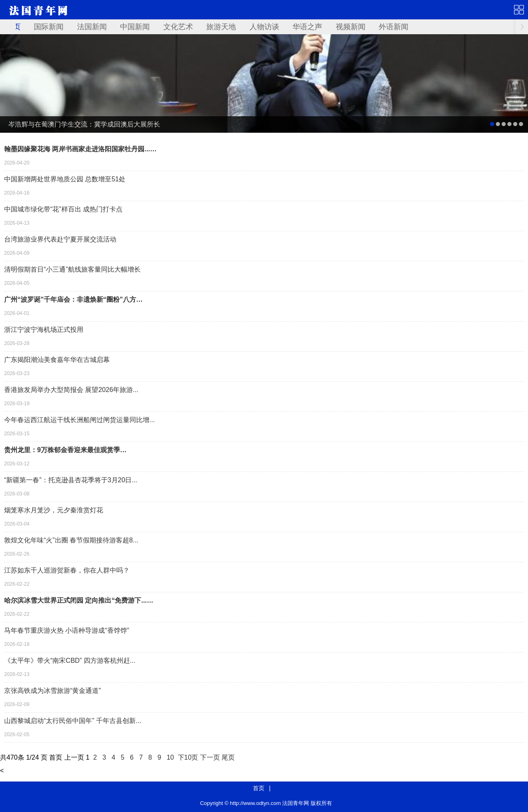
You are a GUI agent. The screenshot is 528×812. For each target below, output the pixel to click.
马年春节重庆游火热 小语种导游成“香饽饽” (67, 630)
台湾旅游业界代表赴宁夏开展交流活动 (60, 239)
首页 (259, 788)
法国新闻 (92, 27)
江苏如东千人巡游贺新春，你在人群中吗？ (67, 570)
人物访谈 (264, 27)
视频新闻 (351, 27)
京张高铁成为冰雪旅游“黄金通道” (53, 691)
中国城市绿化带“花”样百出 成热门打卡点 (63, 209)
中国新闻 (135, 27)
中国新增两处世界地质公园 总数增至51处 (65, 179)
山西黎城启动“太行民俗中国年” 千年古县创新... (73, 721)
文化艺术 (178, 27)
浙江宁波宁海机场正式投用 (44, 330)
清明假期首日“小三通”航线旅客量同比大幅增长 (72, 269)
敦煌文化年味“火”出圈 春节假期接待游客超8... (71, 540)
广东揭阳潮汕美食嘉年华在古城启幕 (57, 360)
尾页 (228, 757)
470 (12, 757)
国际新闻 (49, 27)
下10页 (188, 757)
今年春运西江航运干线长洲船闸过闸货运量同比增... (79, 420)
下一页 (210, 757)
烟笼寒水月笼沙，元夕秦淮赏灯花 (54, 510)
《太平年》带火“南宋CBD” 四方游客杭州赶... (70, 661)
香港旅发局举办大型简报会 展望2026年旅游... (71, 390)
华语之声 (307, 27)
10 (170, 757)
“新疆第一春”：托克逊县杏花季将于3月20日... (71, 480)
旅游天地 (221, 27)
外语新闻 (394, 27)
